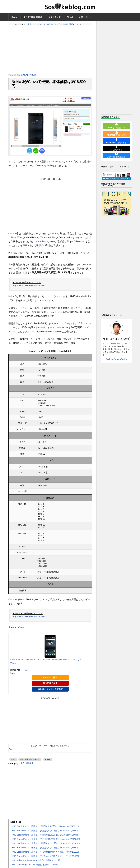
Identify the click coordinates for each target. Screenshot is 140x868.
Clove (56, 165)
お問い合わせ (85, 17)
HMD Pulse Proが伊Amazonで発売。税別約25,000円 (36, 863)
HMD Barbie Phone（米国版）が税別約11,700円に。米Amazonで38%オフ (46, 842)
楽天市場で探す (50, 686)
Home (14, 17)
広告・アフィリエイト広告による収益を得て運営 (50, 24)
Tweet (12, 752)
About (70, 17)
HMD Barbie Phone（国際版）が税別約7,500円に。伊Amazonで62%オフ (45, 829)
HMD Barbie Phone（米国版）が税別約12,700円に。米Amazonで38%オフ (46, 851)
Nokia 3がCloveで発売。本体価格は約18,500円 (49, 85)
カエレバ (25, 673)
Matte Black (42, 244)
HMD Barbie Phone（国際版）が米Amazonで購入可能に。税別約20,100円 (46, 859)
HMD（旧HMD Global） (30, 762)
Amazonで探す (50, 681)
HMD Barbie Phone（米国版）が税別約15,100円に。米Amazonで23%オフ (46, 846)
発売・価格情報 (29, 766)
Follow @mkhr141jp (116, 359)
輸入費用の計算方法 (33, 17)
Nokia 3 (54, 236)
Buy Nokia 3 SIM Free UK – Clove (29, 289)
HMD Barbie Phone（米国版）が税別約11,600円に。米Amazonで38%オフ (46, 838)
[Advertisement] (50, 50)
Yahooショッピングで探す (50, 692)
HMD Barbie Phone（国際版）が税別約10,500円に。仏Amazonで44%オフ (46, 833)
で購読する (116, 126)
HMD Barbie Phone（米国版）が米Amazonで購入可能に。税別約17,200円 (46, 855)
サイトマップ (55, 17)
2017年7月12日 (29, 75)
